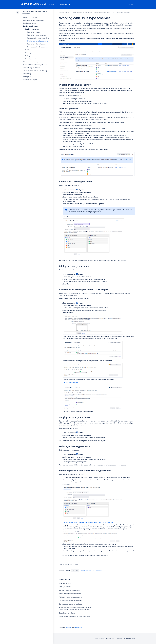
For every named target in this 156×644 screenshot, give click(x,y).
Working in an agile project (31, 62)
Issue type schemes (65, 583)
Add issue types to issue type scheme (71, 597)
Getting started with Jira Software (34, 20)
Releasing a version (31, 59)
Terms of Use (110, 638)
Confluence (68, 628)
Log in (131, 4)
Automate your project (30, 80)
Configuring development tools (37, 35)
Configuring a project (34, 32)
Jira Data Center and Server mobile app (35, 71)
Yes (73, 571)
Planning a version (31, 53)
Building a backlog (31, 50)
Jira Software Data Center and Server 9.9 (35, 12)
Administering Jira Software (32, 68)
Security (119, 638)
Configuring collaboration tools (37, 44)
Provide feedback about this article (91, 571)
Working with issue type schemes (38, 41)
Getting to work (30, 56)
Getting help (27, 77)
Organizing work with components (38, 47)
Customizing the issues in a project (38, 38)
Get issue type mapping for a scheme (70, 601)
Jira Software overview (30, 17)
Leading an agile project (31, 26)
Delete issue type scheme (67, 613)
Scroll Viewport (78, 628)
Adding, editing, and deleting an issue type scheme (75, 616)
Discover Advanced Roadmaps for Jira (35, 65)
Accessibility (27, 74)
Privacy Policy (99, 638)
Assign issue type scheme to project (70, 594)
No (77, 571)
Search (126, 4)
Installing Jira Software (30, 23)
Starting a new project (32, 29)
